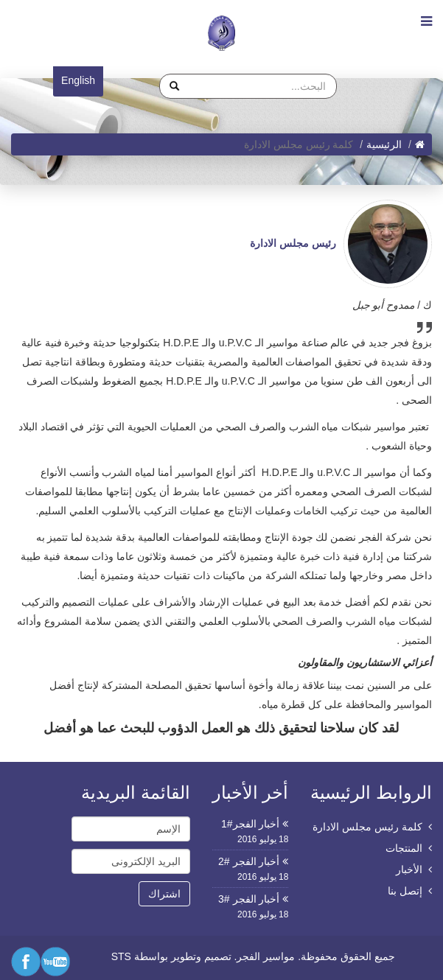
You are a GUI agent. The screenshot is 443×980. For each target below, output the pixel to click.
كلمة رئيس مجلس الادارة (367, 827)
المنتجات (404, 848)
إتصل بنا (405, 891)
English (78, 80)
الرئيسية (384, 144)
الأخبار (409, 869)
